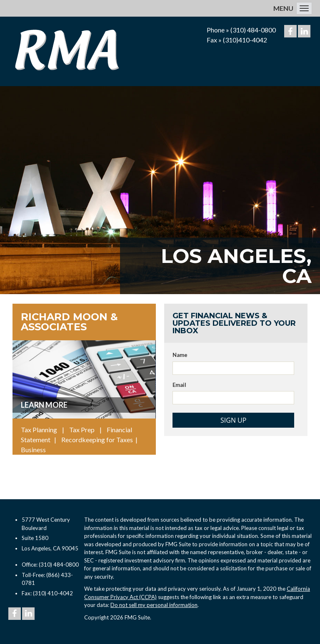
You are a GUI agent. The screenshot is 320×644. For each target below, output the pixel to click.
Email (179, 385)
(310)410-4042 (245, 40)
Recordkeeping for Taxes (97, 440)
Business (33, 450)
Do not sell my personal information (154, 605)
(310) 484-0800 (253, 30)
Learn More (44, 405)
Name (180, 355)
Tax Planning (39, 430)
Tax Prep (82, 430)
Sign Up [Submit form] (233, 420)
